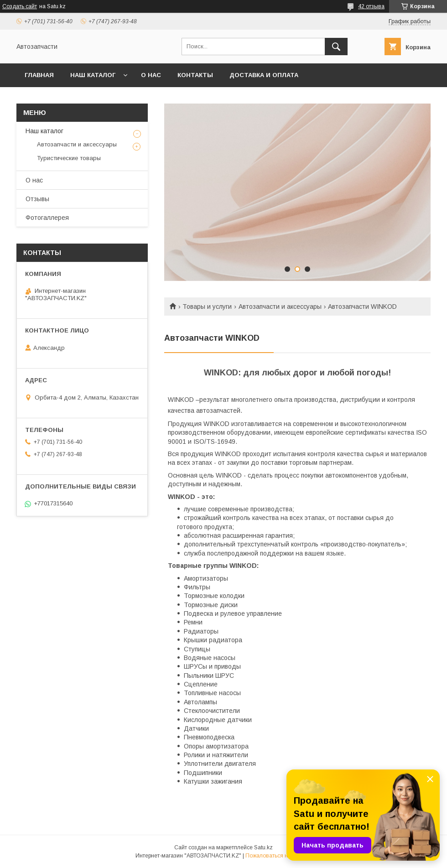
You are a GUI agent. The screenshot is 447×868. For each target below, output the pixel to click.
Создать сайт (20, 6)
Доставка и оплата (264, 75)
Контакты (195, 75)
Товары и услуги (207, 307)
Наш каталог (93, 75)
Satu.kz (263, 847)
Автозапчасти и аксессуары (280, 307)
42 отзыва (371, 6)
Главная (39, 75)
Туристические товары (69, 158)
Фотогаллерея (47, 218)
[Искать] (336, 47)
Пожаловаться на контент (279, 856)
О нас (151, 75)
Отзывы (37, 199)
